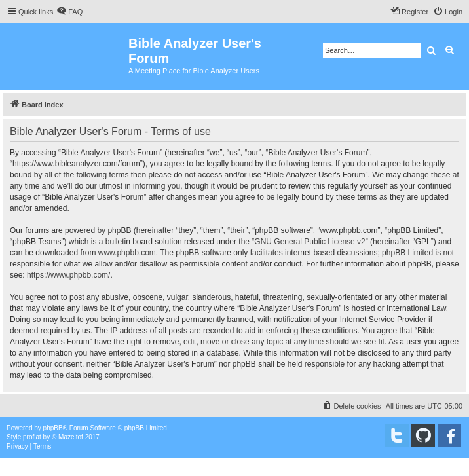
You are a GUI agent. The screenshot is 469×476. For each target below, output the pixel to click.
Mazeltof (71, 437)
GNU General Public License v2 (310, 242)
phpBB (53, 428)
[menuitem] (69, 12)
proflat (32, 437)
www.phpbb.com (127, 253)
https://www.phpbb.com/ (68, 275)
